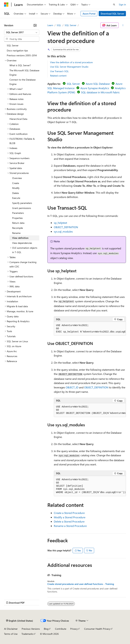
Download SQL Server (112, 14)
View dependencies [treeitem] (22, 243)
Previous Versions (31, 629)
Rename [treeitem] (16, 233)
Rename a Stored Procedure (70, 526)
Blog (46, 629)
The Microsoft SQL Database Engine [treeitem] (24, 73)
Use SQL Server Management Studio (69, 67)
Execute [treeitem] (16, 198)
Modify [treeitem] (16, 188)
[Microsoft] (6, 5)
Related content (58, 76)
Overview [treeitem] (17, 178)
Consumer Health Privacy (97, 629)
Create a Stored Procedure (69, 513)
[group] (90, 329)
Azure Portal (89, 14)
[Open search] (114, 5)
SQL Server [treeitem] (13, 45)
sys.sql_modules (63, 231)
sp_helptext (60, 223)
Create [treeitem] (16, 183)
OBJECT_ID (72, 387)
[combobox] (22, 32)
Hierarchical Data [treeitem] (18, 119)
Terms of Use (11, 634)
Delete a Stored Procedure (69, 521)
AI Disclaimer (11, 629)
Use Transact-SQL (59, 71)
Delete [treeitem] (15, 193)
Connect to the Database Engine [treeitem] (23, 82)
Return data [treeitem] (18, 223)
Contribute (61, 629)
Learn (50, 25)
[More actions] (123, 25)
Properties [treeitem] (17, 218)
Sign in (122, 4)
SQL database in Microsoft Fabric (100, 92)
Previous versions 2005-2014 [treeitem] (22, 55)
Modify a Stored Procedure (70, 517)
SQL (59, 25)
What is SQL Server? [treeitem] (20, 65)
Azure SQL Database (98, 84)
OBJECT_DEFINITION (66, 227)
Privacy (74, 629)
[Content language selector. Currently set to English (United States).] (20, 621)
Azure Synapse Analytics (95, 88)
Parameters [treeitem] (18, 213)
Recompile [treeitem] (18, 228)
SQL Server (71, 25)
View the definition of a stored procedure (71, 62)
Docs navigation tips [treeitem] (17, 50)
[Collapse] (35, 25)
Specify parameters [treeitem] (22, 203)
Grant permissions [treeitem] (22, 208)
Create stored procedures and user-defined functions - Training (81, 584)
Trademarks (27, 634)
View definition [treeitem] (20, 238)
